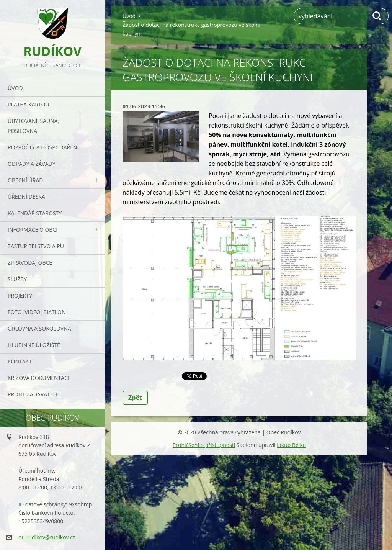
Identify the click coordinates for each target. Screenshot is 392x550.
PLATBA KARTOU (29, 104)
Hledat (377, 16)
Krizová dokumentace (39, 378)
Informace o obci (33, 230)
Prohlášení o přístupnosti (204, 445)
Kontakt (20, 361)
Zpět (135, 398)
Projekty (20, 295)
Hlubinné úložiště (34, 345)
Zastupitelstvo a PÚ (36, 246)
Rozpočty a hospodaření (43, 147)
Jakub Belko (291, 445)
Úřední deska (26, 197)
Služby (17, 279)
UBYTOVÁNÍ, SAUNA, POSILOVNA (33, 126)
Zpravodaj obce (30, 263)
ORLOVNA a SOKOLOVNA (39, 328)
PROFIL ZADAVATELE (33, 394)
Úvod (15, 88)
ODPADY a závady (31, 164)
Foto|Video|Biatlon (37, 312)
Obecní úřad (25, 180)
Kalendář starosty (35, 213)
